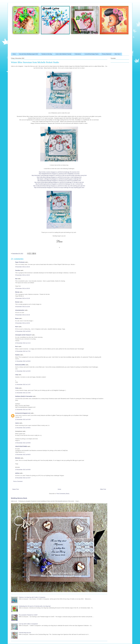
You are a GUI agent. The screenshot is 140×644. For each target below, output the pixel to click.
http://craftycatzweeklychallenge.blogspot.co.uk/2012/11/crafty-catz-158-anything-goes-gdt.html (59, 186)
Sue (16, 279)
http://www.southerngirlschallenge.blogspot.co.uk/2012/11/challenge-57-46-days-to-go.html (59, 182)
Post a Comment (18, 481)
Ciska (17, 388)
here (42, 68)
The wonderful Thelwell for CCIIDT (28, 615)
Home (14, 54)
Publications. (78, 54)
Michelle (18, 458)
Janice (17, 423)
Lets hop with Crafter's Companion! (28, 624)
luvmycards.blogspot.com (23, 413)
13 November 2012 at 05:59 (23, 443)
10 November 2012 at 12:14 (23, 343)
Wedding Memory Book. (19, 498)
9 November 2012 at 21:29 (22, 298)
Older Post (103, 489)
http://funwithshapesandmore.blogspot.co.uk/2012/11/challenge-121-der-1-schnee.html (59, 184)
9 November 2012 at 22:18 (22, 315)
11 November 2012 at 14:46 (23, 393)
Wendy (17, 292)
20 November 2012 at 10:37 (23, 478)
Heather (17, 355)
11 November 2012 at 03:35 (23, 371)
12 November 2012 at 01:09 (23, 419)
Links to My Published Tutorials (63, 54)
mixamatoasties (20, 310)
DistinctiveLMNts (20, 365)
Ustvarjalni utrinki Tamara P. (23, 335)
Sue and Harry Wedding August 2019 (29, 54)
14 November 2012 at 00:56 (23, 470)
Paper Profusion (20, 262)
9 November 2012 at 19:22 (22, 275)
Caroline (18, 270)
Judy (17, 375)
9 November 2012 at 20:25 (22, 288)
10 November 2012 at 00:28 (23, 331)
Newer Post (16, 489)
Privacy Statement (107, 54)
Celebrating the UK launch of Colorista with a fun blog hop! (35, 606)
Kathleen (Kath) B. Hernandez (24, 396)
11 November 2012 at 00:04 (23, 361)
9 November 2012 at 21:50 (22, 307)
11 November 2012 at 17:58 (23, 410)
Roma (17, 318)
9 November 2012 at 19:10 (22, 267)
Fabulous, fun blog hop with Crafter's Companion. (32, 597)
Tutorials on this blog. (47, 54)
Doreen (17, 302)
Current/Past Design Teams (92, 54)
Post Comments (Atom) (63, 494)
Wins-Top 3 (118, 54)
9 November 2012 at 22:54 (22, 323)
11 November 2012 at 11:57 (23, 384)
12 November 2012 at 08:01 (23, 428)
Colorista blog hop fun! (25, 633)
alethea (17, 473)
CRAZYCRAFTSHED (21, 446)
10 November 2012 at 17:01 (23, 351)
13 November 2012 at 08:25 (23, 455)
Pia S (17, 346)
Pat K (17, 327)
